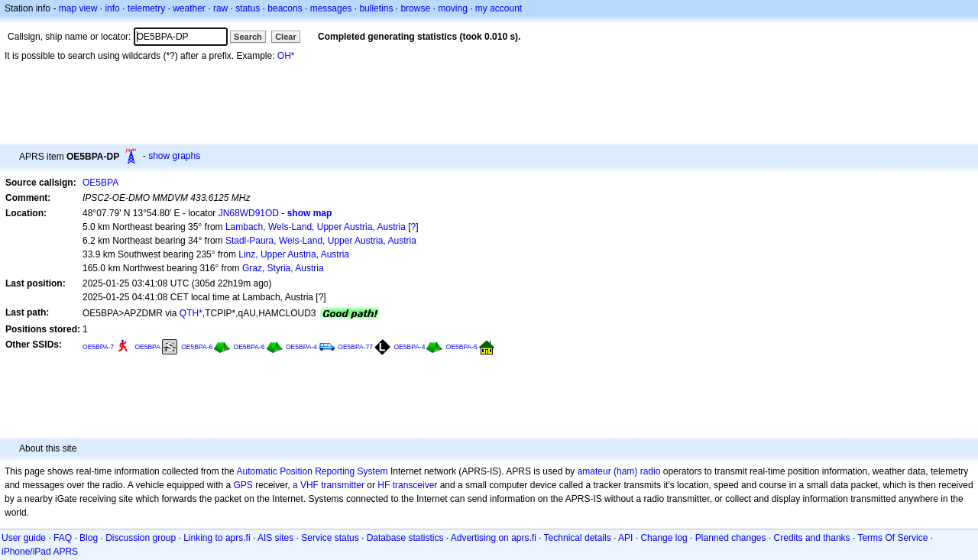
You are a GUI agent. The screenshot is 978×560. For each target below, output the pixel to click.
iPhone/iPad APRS (40, 552)
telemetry (146, 8)
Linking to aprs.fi (217, 538)
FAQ (63, 538)
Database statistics (405, 538)
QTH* (191, 313)
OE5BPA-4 (301, 347)
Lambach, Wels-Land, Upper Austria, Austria (316, 227)
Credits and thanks (812, 538)
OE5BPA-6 (197, 347)
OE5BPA (100, 183)
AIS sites (275, 538)
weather (189, 8)
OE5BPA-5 (462, 347)
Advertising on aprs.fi (494, 538)
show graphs (174, 156)
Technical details (578, 538)
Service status (330, 538)
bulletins (376, 8)
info (112, 8)
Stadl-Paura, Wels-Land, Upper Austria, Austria (321, 241)
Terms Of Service (892, 538)
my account (499, 8)
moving (453, 8)
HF (384, 485)
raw (220, 8)
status (248, 8)
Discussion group (141, 538)
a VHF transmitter (329, 485)
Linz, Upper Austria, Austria (294, 254)
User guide (24, 538)
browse (415, 8)
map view (78, 8)
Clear (286, 37)
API (625, 538)
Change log (664, 538)
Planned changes (731, 538)
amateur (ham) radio (619, 471)
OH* (286, 56)
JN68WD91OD (249, 213)
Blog (89, 538)
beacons (285, 8)
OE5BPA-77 (355, 347)
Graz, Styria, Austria (283, 268)
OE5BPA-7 (98, 347)
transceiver (415, 485)
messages (331, 8)
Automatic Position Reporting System (312, 471)
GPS (243, 485)
